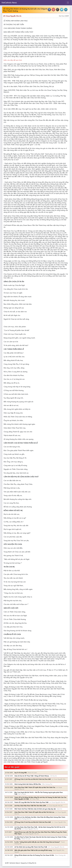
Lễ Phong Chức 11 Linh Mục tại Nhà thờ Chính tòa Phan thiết (33, 822)
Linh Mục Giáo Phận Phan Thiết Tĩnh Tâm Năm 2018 (30, 806)
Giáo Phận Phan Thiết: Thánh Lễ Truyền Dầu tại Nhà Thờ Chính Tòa (35, 787)
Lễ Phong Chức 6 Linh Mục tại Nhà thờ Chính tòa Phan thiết (33, 779)
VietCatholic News (9, 3)
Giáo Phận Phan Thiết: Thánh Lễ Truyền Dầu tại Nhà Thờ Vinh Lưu (34, 812)
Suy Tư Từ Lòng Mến (21, 773)
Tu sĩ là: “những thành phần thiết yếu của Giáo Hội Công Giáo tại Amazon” (37, 842)
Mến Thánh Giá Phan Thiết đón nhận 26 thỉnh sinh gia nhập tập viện (35, 809)
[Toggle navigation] (68, 3)
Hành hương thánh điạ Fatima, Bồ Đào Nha (28, 784)
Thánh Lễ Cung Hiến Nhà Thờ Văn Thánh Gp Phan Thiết (31, 802)
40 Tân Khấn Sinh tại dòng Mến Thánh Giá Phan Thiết (31, 847)
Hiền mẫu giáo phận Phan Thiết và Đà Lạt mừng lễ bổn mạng (33, 850)
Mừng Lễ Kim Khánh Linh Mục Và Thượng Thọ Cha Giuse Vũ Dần (34, 855)
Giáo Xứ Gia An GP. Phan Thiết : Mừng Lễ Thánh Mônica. (32, 776)
